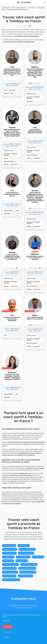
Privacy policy (6, 621)
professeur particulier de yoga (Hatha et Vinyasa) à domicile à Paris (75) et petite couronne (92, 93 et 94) (12, 71)
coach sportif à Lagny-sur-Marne (28, 572)
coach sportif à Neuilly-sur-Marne (29, 565)
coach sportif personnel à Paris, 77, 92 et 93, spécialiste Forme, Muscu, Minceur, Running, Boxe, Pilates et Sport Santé (12, 132)
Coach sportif (6, 8)
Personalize (7, 637)
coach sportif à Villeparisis (9, 546)
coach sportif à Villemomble (23, 557)
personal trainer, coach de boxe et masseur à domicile (35, 257)
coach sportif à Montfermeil (9, 553)
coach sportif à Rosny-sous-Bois (10, 565)
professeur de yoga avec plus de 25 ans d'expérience (12, 318)
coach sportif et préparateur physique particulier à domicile (35, 130)
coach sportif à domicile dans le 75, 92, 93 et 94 (35, 317)
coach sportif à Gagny (38, 557)
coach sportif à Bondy (8, 561)
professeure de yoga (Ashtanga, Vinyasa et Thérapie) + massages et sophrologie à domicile (12, 376)
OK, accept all (7, 627)
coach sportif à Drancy (22, 561)
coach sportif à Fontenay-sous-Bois (11, 580)
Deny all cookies (8, 632)
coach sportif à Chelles (8, 557)
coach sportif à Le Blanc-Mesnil (26, 553)
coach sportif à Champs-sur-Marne (27, 568)
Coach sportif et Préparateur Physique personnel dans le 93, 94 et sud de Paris (12, 256)
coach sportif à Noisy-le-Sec (9, 568)
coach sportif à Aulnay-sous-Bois (27, 549)
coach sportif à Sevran (24, 546)
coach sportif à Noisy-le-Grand (10, 572)
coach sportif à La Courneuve (25, 576)
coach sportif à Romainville (9, 576)
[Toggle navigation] (3, 3)
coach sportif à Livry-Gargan (10, 549)
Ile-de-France (32, 8)
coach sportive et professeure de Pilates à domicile (12, 193)
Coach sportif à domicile (19, 8)
